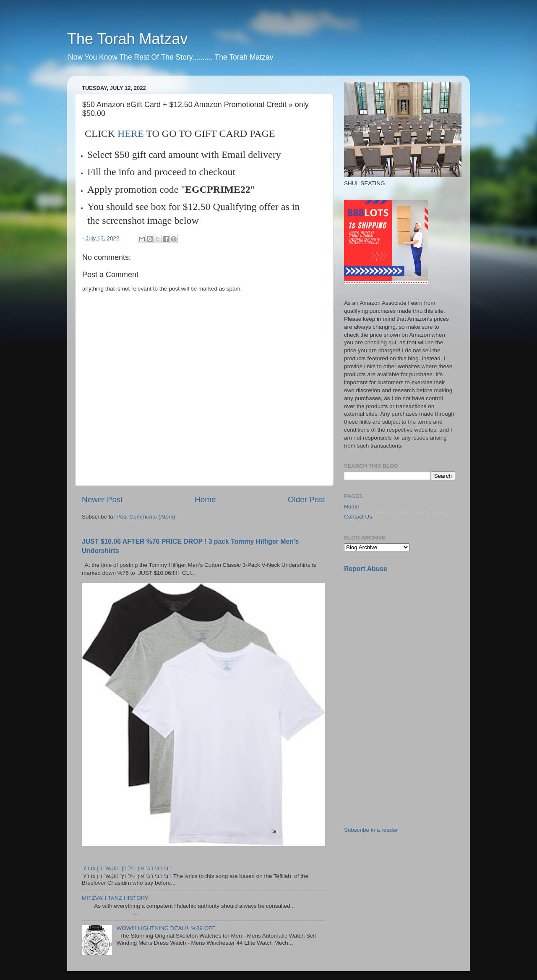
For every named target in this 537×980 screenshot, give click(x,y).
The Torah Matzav (127, 39)
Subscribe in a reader (371, 830)
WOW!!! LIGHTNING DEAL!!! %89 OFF (166, 928)
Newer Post (102, 499)
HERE (131, 134)
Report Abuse (366, 569)
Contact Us (358, 517)
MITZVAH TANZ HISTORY (115, 898)
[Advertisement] (407, 639)
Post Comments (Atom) (146, 517)
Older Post (306, 499)
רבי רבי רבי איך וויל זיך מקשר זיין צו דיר (127, 868)
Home (205, 499)
